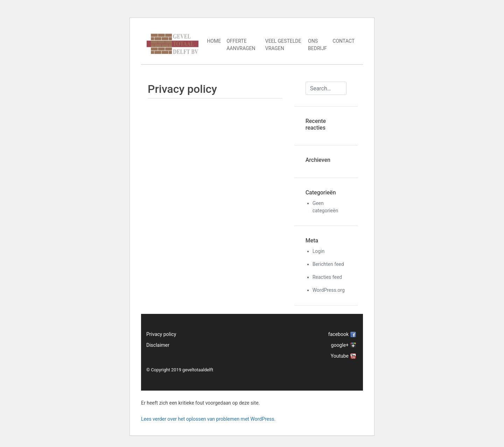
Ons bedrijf (317, 45)
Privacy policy (161, 334)
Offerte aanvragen (241, 45)
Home (214, 41)
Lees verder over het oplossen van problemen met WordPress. (208, 419)
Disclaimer (158, 345)
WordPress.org (329, 290)
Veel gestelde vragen (283, 45)
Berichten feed (328, 264)
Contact (344, 41)
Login (319, 251)
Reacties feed (327, 277)
